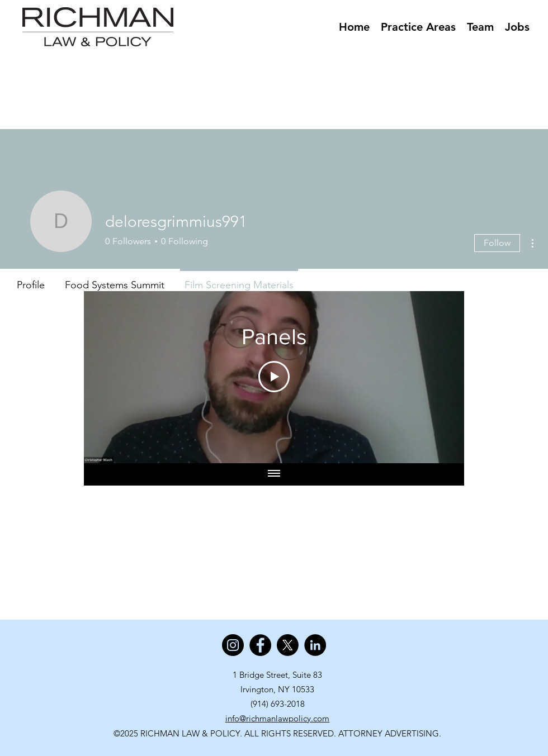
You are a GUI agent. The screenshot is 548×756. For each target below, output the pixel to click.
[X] (288, 645)
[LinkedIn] (315, 645)
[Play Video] (274, 377)
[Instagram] (233, 645)
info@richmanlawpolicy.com (277, 718)
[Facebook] (260, 645)
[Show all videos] (274, 474)
